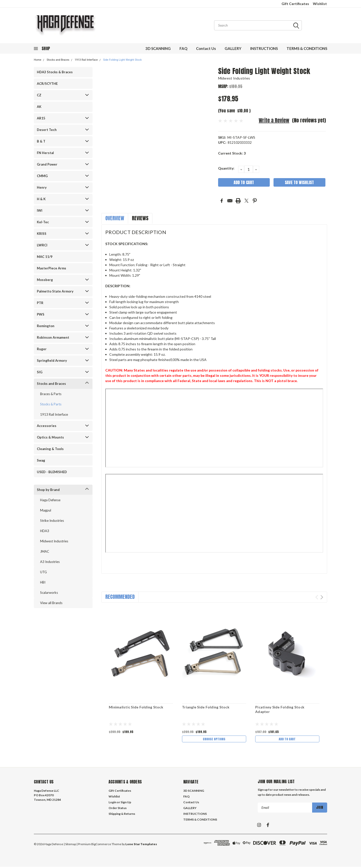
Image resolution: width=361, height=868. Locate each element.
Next (322, 597)
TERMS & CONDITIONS (307, 48)
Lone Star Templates (141, 845)
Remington (46, 326)
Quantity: (226, 168)
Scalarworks (49, 593)
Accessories (47, 426)
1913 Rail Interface (86, 60)
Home (38, 60)
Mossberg (45, 280)
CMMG (42, 176)
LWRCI (42, 245)
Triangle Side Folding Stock (206, 707)
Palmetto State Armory (55, 291)
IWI (40, 210)
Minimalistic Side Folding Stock (136, 707)
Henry (42, 187)
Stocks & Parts (51, 404)
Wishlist (320, 4)
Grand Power (47, 164)
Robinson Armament (53, 337)
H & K (41, 199)
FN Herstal (45, 153)
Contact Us (206, 48)
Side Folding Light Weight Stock (122, 60)
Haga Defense (50, 500)
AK (39, 107)
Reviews (140, 218)
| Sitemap (70, 845)
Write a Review (274, 120)
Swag (41, 460)
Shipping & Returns (122, 815)
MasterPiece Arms (52, 268)
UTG (43, 572)
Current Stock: (232, 153)
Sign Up (126, 803)
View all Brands (51, 603)
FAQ (183, 48)
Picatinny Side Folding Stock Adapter (280, 709)
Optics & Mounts (50, 437)
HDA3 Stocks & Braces (55, 72)
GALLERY (233, 48)
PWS (41, 314)
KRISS (42, 234)
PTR (40, 303)
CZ (39, 95)
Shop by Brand (48, 490)
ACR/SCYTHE (47, 84)
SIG (40, 372)
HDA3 (45, 531)
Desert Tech (47, 130)
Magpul (46, 510)
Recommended (120, 597)
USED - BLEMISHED (52, 472)
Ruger (42, 349)
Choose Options (214, 739)
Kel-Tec (43, 222)
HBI (43, 582)
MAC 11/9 (45, 257)
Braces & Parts (51, 394)
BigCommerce (101, 845)
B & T (41, 141)
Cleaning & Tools (50, 449)
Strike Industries (52, 521)
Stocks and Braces (58, 60)
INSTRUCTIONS (264, 48)
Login (112, 803)
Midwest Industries (54, 541)
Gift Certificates (295, 4)
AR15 (41, 118)
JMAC (45, 551)
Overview (115, 218)
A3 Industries (50, 562)
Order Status (118, 809)
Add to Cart (287, 739)
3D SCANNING (158, 48)
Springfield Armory (52, 360)
